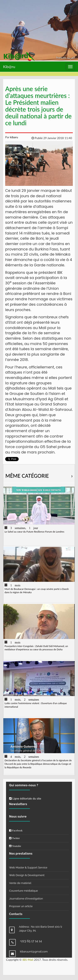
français (62, 57)
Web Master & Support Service (28, 868)
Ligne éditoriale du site (25, 798)
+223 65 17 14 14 (31, 941)
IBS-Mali (28, 960)
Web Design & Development (27, 875)
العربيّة (71, 57)
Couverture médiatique (24, 891)
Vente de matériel (20, 883)
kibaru (14, 137)
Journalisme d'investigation (26, 899)
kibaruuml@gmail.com (34, 952)
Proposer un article (21, 906)
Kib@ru (9, 67)
